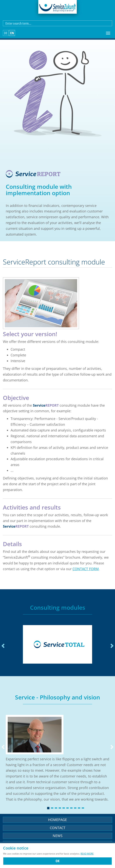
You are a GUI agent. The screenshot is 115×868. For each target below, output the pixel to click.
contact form (86, 569)
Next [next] (112, 646)
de (6, 33)
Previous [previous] (3, 646)
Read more (87, 854)
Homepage (57, 820)
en (12, 33)
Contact (58, 828)
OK (57, 861)
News (58, 836)
